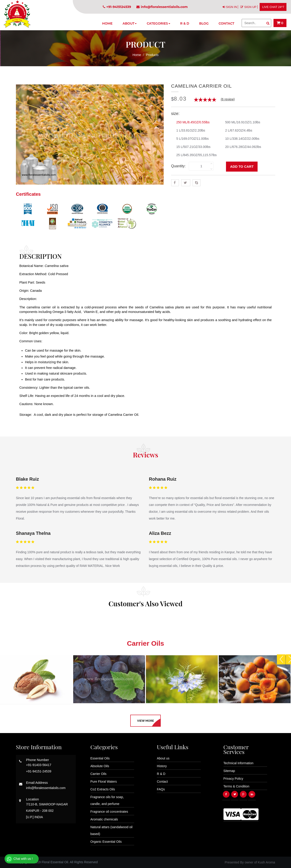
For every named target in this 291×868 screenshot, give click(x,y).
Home (107, 23)
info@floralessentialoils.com (162, 7)
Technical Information (238, 763)
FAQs (161, 789)
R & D (185, 23)
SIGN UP (250, 7)
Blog (204, 23)
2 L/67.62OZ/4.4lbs (237, 130)
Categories (158, 23)
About (130, 23)
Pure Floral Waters (104, 782)
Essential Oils (100, 758)
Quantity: (178, 166)
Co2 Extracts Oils (103, 789)
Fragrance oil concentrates (109, 812)
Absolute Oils (100, 766)
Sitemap (229, 771)
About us (163, 758)
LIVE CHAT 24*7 (273, 7)
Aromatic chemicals (104, 819)
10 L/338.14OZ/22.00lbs (241, 139)
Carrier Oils (99, 774)
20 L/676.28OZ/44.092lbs (242, 147)
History (162, 766)
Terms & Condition (236, 786)
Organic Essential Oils (106, 842)
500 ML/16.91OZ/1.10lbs (241, 122)
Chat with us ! (19, 859)
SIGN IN (231, 7)
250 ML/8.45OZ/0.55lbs (191, 122)
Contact (226, 23)
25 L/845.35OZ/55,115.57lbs (195, 155)
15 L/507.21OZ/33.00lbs (192, 147)
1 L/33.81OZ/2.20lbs (189, 130)
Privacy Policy (233, 779)
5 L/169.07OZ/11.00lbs (191, 139)
